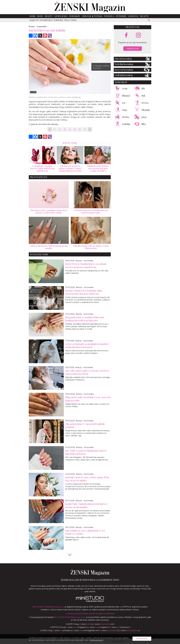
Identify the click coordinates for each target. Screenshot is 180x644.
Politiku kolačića (96, 640)
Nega (67, 20)
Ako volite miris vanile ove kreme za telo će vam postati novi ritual (87, 372)
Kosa (74, 20)
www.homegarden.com (87, 630)
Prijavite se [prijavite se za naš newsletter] (133, 49)
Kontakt (110, 614)
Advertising (82, 614)
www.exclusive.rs (121, 627)
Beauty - (33, 26)
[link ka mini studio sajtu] (90, 601)
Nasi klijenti (97, 614)
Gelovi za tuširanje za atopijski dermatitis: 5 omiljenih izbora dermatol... (87, 346)
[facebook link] (126, 35)
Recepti (144, 16)
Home (32, 16)
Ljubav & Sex (61, 16)
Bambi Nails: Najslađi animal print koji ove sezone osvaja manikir (86, 505)
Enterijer (121, 16)
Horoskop (75, 16)
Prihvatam (142, 639)
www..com (105, 624)
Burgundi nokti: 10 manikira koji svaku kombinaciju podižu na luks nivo (85, 319)
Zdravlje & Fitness (92, 16)
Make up (34, 20)
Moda (40, 16)
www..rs (87, 624)
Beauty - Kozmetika (84, 261)
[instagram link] (138, 35)
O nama (69, 614)
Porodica (109, 16)
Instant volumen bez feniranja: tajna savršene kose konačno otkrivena (84, 292)
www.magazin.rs (78, 627)
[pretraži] (149, 21)
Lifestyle (133, 16)
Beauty (49, 16)
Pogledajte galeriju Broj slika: (101, 67)
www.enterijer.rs (63, 630)
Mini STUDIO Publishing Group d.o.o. (48, 607)
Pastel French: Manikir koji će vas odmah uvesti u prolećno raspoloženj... (86, 265)
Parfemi (58, 20)
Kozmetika (46, 20)
